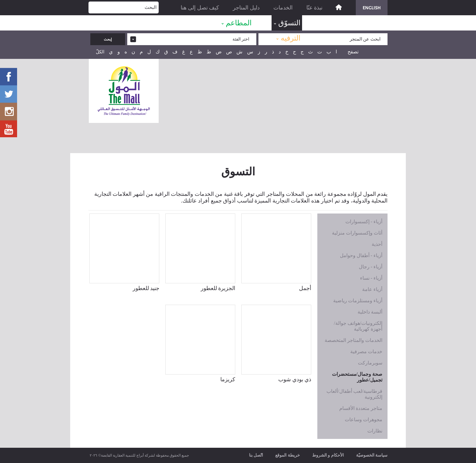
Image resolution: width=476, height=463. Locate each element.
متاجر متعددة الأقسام (361, 408)
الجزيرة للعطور (218, 288)
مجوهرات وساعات (364, 420)
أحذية (377, 244)
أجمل (305, 288)
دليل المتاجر (246, 8)
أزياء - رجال (371, 267)
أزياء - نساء (371, 278)
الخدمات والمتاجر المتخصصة (353, 340)
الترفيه (291, 38)
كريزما (228, 379)
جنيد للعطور (146, 288)
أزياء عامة (372, 289)
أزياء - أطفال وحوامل (361, 255)
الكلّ (100, 52)
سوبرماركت (370, 363)
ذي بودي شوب (295, 379)
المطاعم (239, 23)
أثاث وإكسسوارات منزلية (357, 233)
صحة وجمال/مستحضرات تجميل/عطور (357, 377)
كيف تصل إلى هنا (200, 8)
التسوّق (289, 23)
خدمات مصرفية (366, 352)
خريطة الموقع (288, 455)
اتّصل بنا (256, 455)
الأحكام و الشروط (328, 455)
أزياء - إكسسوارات (364, 222)
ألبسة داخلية (370, 312)
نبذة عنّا (315, 8)
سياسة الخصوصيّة (372, 455)
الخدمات (283, 8)
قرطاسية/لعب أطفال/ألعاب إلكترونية (354, 394)
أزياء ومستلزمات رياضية (358, 301)
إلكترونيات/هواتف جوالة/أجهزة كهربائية (358, 326)
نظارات (375, 431)
